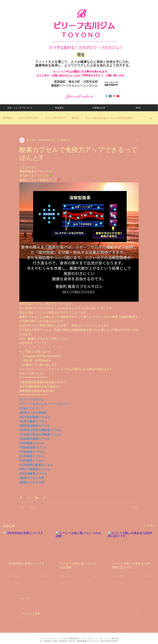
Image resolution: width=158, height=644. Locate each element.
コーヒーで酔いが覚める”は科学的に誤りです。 (131, 565)
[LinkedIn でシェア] (37, 498)
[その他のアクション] (137, 140)
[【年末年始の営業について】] (27, 545)
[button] (151, 118)
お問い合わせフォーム (65, 75)
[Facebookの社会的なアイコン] (110, 96)
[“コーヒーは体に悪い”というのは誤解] (79, 545)
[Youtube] (118, 96)
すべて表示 (149, 525)
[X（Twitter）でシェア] (29, 498)
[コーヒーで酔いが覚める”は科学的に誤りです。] (131, 545)
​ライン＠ (41, 75)
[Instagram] (114, 96)
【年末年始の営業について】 (26, 564)
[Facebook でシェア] (21, 498)
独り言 (75, 118)
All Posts (8, 118)
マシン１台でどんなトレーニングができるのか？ (110, 118)
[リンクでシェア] (45, 498)
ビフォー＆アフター (29, 118)
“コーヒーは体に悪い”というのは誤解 (78, 565)
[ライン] (107, 96)
